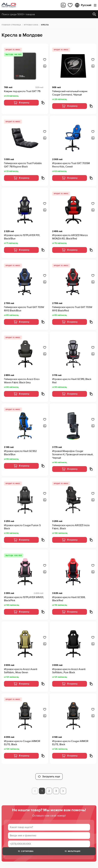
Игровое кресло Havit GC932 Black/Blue (20, 453)
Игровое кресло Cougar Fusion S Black (22, 527)
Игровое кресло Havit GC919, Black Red (72, 381)
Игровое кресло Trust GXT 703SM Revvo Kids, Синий (71, 165)
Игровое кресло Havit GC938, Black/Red (69, 599)
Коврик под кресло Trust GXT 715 (22, 91)
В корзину (21, 103)
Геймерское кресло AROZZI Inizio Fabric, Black (71, 527)
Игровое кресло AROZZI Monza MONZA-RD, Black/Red (70, 237)
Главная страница (11, 25)
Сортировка (26, 851)
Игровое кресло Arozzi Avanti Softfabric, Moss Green (21, 671)
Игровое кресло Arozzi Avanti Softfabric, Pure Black (69, 671)
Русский (83, 5)
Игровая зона (31, 25)
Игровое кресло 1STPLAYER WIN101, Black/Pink (24, 599)
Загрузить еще (49, 777)
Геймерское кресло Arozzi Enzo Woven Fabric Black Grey (22, 381)
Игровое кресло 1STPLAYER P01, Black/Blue (22, 237)
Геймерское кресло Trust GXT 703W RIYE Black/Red (72, 309)
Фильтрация (72, 851)
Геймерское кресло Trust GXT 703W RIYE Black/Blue (24, 309)
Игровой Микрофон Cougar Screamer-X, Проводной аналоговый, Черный (73, 454)
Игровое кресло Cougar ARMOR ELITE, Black (22, 743)
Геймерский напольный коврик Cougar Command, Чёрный (70, 93)
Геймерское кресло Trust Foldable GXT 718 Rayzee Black (23, 165)
